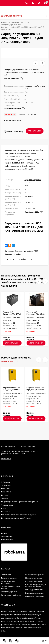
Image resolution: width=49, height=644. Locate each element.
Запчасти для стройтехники (11, 595)
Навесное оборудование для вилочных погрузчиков (36, 586)
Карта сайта (6, 512)
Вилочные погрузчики (9, 578)
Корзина (4, 533)
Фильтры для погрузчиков (35, 575)
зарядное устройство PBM (21, 259)
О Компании (6, 482)
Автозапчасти (6, 575)
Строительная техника (34, 581)
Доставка (5, 498)
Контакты (5, 495)
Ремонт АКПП (6, 492)
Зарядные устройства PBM (26, 251)
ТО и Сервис (6, 485)
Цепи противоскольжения (35, 593)
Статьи (4, 508)
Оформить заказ (7, 540)
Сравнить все (9, 361)
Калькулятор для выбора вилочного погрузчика (18, 515)
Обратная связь (7, 505)
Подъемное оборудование (35, 596)
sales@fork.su (6, 459)
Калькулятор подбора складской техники (16, 518)
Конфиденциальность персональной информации (20, 502)
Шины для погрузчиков (34, 578)
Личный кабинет (7, 537)
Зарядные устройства (14, 254)
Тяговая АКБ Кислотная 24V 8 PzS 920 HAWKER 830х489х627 (36, 315)
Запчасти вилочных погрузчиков (8, 582)
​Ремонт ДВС (6, 489)
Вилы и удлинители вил (34, 590)
